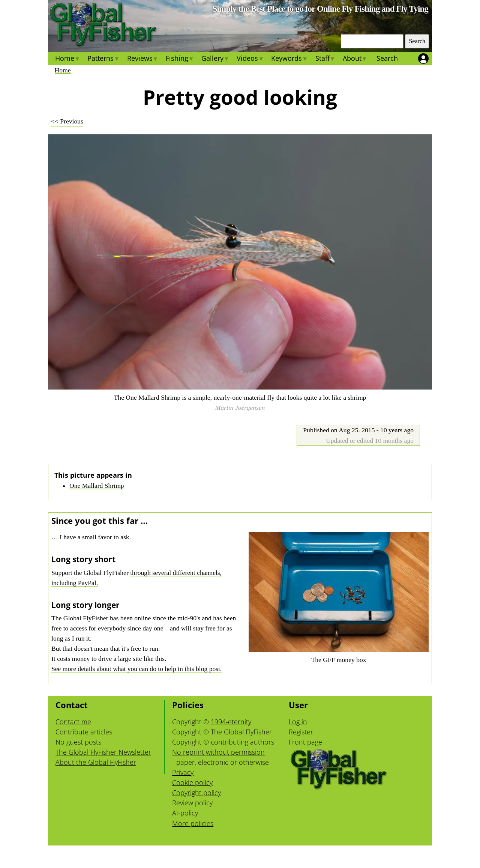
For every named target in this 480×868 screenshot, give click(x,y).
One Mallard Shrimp (97, 486)
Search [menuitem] (387, 58)
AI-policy (185, 813)
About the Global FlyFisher (96, 762)
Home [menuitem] (67, 59)
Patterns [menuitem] (103, 59)
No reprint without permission (218, 752)
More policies (193, 823)
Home (63, 70)
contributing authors (242, 742)
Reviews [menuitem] (142, 59)
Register (301, 732)
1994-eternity (231, 722)
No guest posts (78, 742)
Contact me (73, 722)
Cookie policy (192, 782)
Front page (305, 742)
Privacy (183, 772)
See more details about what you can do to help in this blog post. (136, 669)
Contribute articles (84, 732)
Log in (298, 722)
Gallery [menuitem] (215, 59)
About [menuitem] (355, 59)
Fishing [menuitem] (180, 59)
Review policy (192, 803)
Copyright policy (196, 793)
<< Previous (67, 121)
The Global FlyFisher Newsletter (103, 752)
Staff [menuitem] (325, 59)
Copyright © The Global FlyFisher (222, 732)
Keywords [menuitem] (289, 59)
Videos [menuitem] (250, 59)
